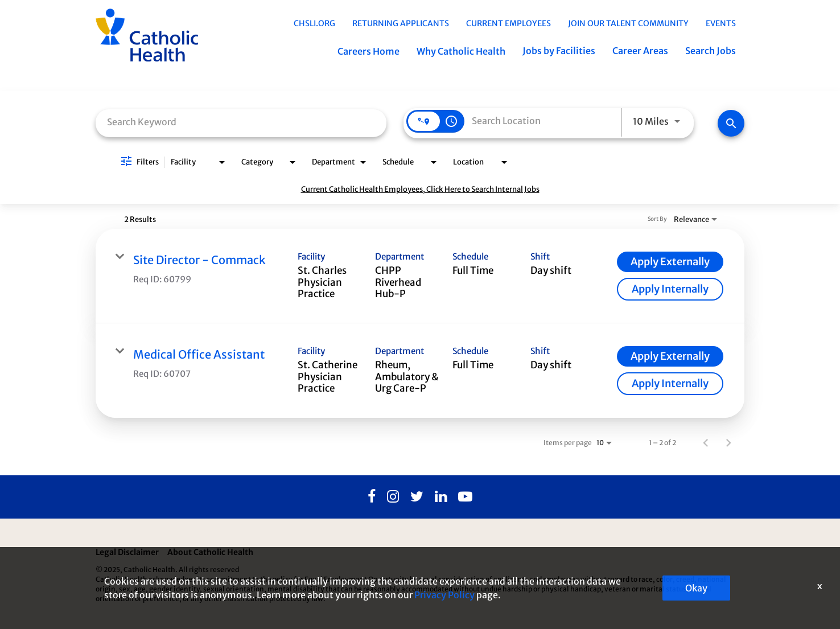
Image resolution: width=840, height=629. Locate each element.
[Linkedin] (441, 497)
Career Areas (640, 51)
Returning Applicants (401, 23)
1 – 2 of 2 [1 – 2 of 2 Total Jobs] (662, 443)
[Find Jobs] (731, 123)
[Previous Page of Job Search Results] (706, 442)
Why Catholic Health (461, 51)
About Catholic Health (210, 552)
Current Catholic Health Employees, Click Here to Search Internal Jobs (420, 189)
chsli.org (314, 23)
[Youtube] (465, 497)
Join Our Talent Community (628, 23)
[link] (420, 276)
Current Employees (508, 23)
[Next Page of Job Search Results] (728, 442)
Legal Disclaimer (127, 552)
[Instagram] (393, 497)
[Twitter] (417, 497)
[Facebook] (372, 497)
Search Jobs (711, 51)
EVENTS (721, 23)
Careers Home (368, 51)
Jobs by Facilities (559, 51)
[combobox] (241, 122)
